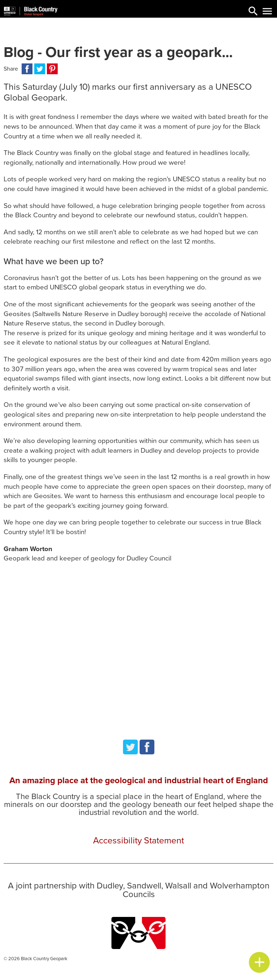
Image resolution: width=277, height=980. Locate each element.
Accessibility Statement (138, 841)
